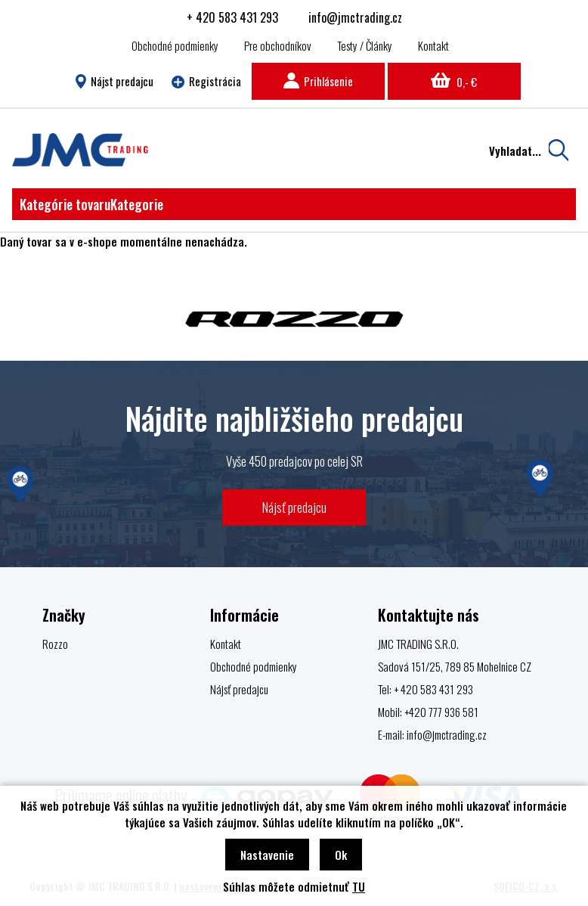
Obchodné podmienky (175, 45)
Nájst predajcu (115, 81)
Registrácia (206, 81)
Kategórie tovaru (91, 204)
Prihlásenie (318, 81)
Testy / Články (365, 45)
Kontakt (433, 45)
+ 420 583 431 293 (232, 17)
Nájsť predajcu (294, 507)
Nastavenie (267, 855)
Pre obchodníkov (278, 45)
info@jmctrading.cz (355, 17)
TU (359, 886)
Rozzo (55, 644)
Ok (341, 855)
